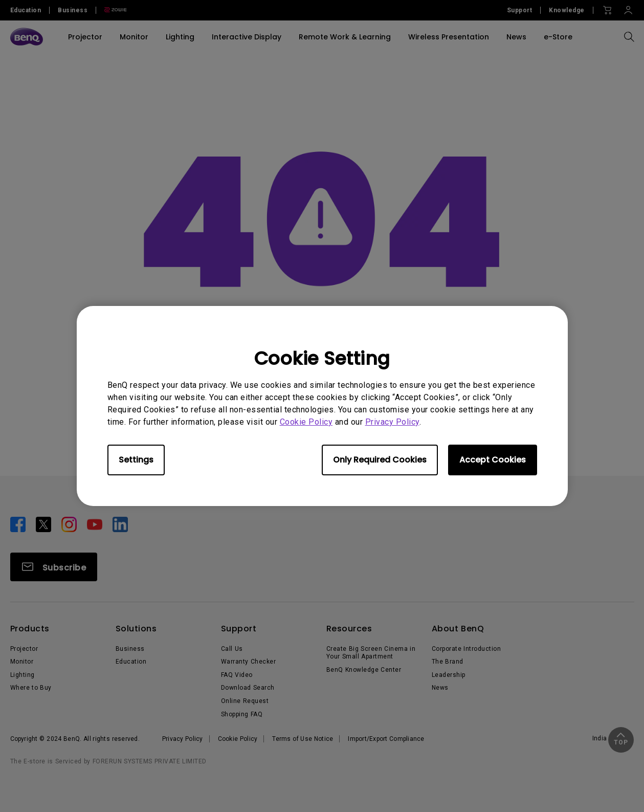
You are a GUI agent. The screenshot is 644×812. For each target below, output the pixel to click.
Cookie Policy (306, 422)
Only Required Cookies (380, 460)
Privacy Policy (392, 422)
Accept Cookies (493, 460)
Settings (136, 460)
